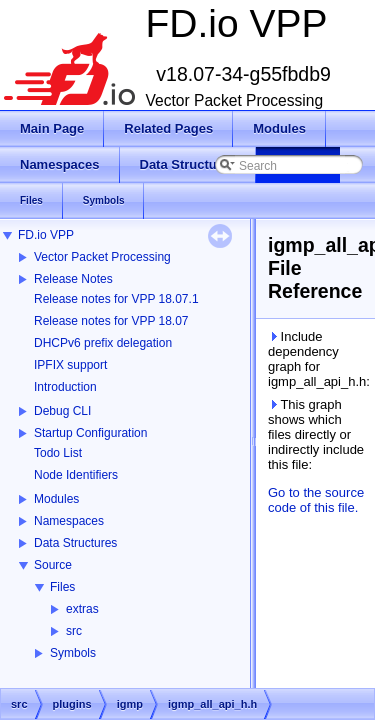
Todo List (58, 453)
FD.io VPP (46, 235)
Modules (56, 499)
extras (82, 609)
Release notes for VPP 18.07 (111, 321)
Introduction (65, 387)
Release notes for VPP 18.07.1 (116, 299)
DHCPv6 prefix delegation (103, 343)
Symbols (73, 653)
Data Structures (75, 543)
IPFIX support (70, 365)
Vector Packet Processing (102, 257)
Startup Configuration (90, 433)
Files (62, 587)
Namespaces (69, 521)
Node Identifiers (76, 475)
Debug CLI (62, 411)
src (74, 631)
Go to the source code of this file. (316, 500)
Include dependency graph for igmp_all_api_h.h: (317, 359)
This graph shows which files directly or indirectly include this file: (316, 434)
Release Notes (73, 279)
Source (53, 565)
